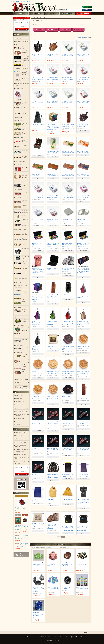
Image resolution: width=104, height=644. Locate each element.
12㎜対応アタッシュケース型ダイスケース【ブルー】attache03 (53, 245)
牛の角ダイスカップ (67, 295)
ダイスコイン (18, 173)
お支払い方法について (20, 433)
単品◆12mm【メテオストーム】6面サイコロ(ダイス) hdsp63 (38, 614)
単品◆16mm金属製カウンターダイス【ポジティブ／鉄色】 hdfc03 (21, 537)
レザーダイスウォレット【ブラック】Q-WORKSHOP (37, 348)
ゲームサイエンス (19, 121)
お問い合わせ (68, 14)
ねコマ (17, 317)
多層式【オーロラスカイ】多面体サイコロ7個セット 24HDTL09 (82, 589)
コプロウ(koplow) (19, 138)
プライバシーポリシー (59, 637)
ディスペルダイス (19, 190)
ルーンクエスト (19, 352)
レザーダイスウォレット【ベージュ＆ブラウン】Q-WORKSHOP (83, 323)
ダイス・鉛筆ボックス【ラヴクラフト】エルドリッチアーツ (38, 423)
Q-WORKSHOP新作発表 (21, 454)
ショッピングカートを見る (22, 29)
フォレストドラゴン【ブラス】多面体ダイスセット (82, 564)
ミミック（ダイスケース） (38, 151)
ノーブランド (18, 38)
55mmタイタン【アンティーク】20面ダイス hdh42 (53, 564)
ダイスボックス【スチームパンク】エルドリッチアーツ (38, 450)
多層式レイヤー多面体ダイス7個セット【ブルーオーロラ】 (53, 589)
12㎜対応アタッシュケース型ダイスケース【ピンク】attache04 (38, 245)
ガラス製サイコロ (19, 88)
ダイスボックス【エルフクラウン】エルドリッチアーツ (53, 450)
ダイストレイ (18, 181)
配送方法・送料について (21, 436)
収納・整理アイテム (20, 419)
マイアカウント (87, 7)
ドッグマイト (18, 198)
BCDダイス (18, 314)
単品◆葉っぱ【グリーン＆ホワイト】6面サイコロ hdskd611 (18, 528)
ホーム (21, 14)
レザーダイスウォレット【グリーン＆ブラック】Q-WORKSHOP (53, 323)
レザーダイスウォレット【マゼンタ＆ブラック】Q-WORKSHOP (83, 296)
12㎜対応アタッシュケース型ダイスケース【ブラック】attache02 (68, 245)
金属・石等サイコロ (20, 402)
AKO (16, 376)
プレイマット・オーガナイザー (22, 411)
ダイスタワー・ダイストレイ (22, 408)
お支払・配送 (36, 14)
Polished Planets (19, 334)
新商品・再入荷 (19, 396)
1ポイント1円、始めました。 (22, 442)
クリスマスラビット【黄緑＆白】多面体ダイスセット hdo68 (38, 564)
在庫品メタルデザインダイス (22, 379)
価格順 (85, 38)
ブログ (52, 14)
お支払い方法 (28, 637)
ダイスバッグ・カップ (20, 405)
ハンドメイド (18, 283)
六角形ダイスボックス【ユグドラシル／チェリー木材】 (83, 373)
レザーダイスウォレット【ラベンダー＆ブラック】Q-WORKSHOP (38, 323)
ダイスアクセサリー (20, 165)
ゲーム (17, 422)
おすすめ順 (81, 38)
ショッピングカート (83, 14)
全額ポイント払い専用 (20, 162)
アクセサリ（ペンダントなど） (22, 69)
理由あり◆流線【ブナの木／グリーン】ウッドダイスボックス (53, 153)
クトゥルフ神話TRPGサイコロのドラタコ (21, 2)
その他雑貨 (18, 425)
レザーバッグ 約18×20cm (68, 500)
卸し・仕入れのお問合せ (78, 637)
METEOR (17, 337)
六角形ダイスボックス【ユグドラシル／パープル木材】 (68, 348)
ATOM (21, 555)
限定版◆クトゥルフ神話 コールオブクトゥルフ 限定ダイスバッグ (38, 525)
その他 (17, 44)
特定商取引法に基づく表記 (47, 637)
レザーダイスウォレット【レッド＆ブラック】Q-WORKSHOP (68, 323)
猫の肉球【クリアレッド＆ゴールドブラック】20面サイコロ (21, 509)
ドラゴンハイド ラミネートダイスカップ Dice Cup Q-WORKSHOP (68, 270)
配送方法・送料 (36, 637)
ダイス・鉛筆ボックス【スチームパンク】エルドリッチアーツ (53, 296)
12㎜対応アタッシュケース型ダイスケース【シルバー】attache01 (83, 245)
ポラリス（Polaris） (20, 325)
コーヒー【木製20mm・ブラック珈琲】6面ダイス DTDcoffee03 (68, 564)
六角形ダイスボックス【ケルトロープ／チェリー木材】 (53, 398)
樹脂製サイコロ (19, 399)
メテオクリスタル (19, 345)
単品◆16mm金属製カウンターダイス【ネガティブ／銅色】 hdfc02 (21, 545)
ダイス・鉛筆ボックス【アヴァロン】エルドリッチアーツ (53, 423)
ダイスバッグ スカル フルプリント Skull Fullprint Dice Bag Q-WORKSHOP (53, 476)
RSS (20, 554)
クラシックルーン (19, 118)
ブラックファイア (19, 307)
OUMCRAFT (18, 100)
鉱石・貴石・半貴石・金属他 (22, 41)
